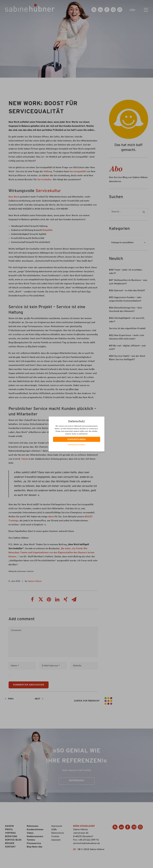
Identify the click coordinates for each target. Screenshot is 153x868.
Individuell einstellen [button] (76, 445)
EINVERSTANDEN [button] (76, 440)
